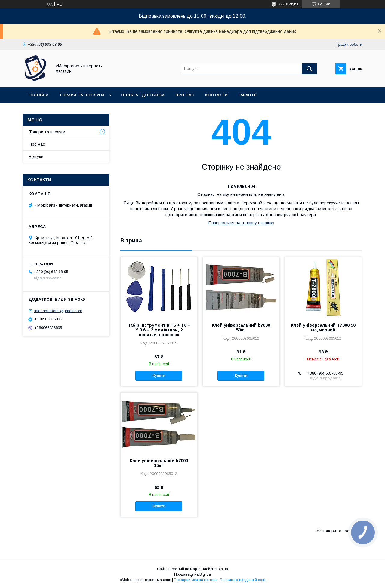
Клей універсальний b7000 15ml (159, 463)
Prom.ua (221, 569)
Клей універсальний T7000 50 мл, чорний (323, 328)
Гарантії (248, 95)
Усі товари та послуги (337, 531)
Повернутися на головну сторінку (241, 223)
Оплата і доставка (143, 95)
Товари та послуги (82, 95)
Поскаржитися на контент (195, 580)
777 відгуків (289, 4)
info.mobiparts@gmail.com (58, 311)
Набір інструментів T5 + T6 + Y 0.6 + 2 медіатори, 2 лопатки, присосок (159, 330)
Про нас (185, 95)
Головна (38, 95)
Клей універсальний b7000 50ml (241, 328)
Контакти (216, 95)
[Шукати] (310, 69)
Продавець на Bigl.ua (192, 574)
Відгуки (36, 157)
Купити (159, 375)
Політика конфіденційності (242, 580)
